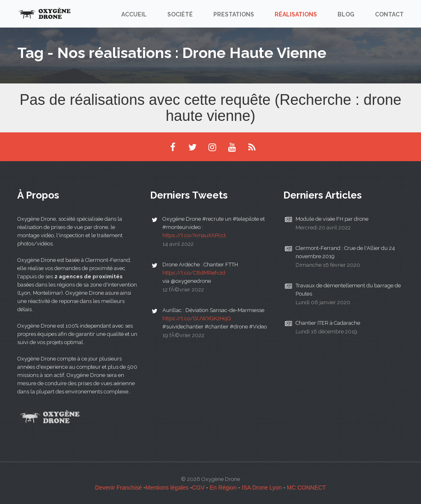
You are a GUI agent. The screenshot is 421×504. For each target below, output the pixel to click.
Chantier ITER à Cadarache (328, 323)
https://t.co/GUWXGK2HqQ (197, 318)
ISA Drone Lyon (262, 488)
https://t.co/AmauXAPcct (194, 235)
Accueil (134, 14)
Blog (346, 14)
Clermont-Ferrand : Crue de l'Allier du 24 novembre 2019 (345, 252)
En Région (223, 488)
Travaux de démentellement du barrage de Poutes (348, 290)
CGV (198, 488)
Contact (389, 14)
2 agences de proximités (88, 276)
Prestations (234, 14)
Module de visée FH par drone (332, 219)
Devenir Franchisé (118, 488)
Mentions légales (167, 488)
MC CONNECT (306, 488)
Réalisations (296, 14)
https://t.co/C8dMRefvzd (194, 273)
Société (180, 14)
